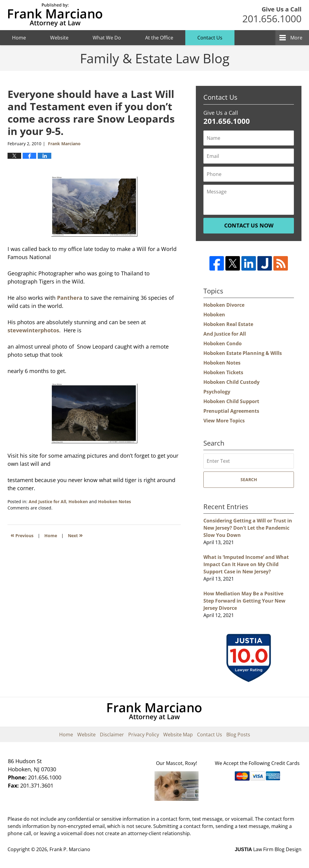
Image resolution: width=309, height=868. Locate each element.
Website (59, 38)
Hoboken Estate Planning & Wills (243, 353)
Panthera (70, 298)
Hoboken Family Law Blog (55, 15)
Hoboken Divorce (224, 305)
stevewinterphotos (33, 330)
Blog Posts (238, 735)
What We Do (107, 38)
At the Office (159, 38)
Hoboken (78, 501)
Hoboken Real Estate (228, 324)
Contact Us (210, 38)
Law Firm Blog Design (268, 849)
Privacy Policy (144, 735)
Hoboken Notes (115, 501)
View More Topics (224, 421)
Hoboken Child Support (231, 401)
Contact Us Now (249, 225)
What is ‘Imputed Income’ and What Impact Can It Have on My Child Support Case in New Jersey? (246, 564)
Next (75, 535)
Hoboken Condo (223, 343)
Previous (22, 535)
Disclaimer (112, 735)
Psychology (217, 392)
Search (249, 479)
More (296, 38)
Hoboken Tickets (223, 372)
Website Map (178, 735)
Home (19, 38)
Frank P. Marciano (70, 849)
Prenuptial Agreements (231, 411)
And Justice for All (47, 501)
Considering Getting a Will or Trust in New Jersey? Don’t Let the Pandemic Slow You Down (248, 528)
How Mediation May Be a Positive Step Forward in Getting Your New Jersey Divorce (244, 601)
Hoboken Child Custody (231, 382)
